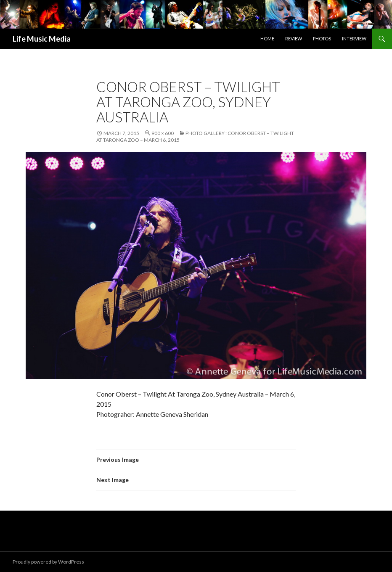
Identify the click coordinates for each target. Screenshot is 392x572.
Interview (354, 38)
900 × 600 (163, 133)
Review (294, 38)
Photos (322, 38)
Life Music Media (42, 39)
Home (267, 38)
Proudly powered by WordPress (48, 562)
